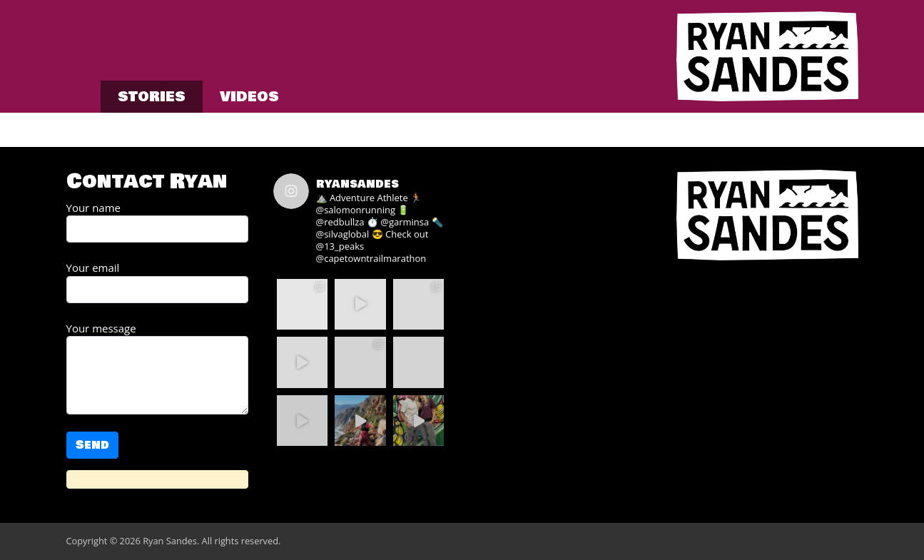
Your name (157, 222)
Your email (157, 282)
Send (92, 445)
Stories (152, 97)
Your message (157, 368)
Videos (249, 97)
